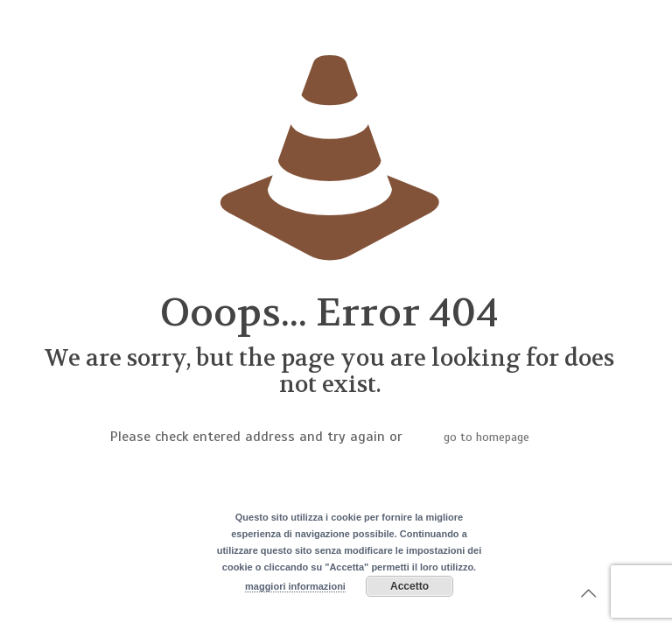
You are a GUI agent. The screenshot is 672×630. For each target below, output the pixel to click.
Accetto (409, 586)
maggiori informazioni (295, 586)
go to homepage (486, 437)
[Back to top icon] (588, 594)
